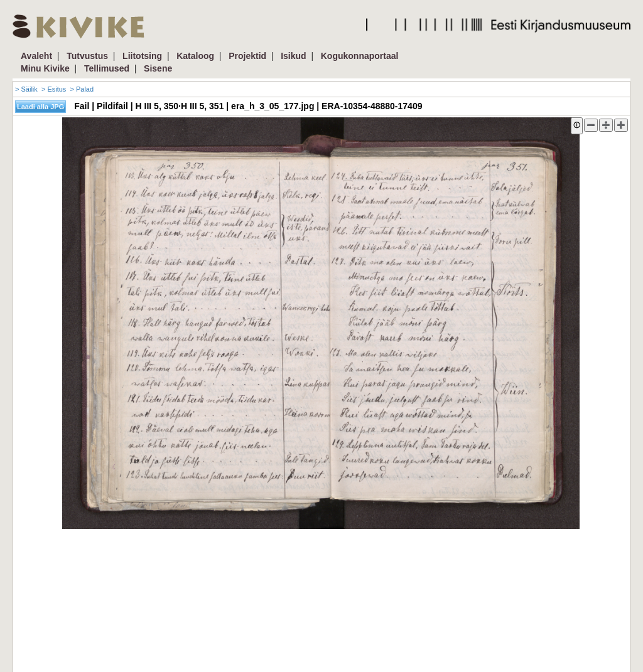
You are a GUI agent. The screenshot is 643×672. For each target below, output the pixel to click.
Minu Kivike (45, 68)
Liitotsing (142, 56)
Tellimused (107, 68)
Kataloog (195, 56)
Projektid (247, 56)
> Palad (82, 89)
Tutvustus (87, 56)
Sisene (158, 68)
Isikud (293, 56)
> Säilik (26, 89)
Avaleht (36, 56)
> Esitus (54, 89)
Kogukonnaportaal (360, 56)
